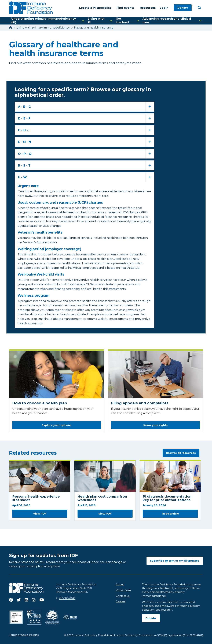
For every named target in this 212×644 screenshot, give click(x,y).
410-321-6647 (67, 598)
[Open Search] (199, 8)
